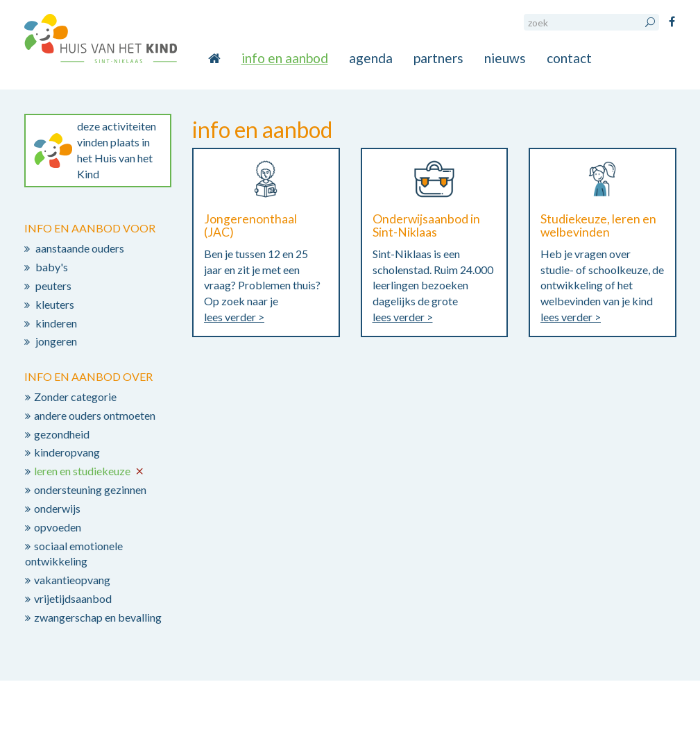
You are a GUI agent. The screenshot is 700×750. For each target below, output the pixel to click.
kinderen (56, 323)
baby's (52, 267)
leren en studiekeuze (82, 471)
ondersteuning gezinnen (90, 489)
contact (569, 58)
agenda (371, 58)
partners (438, 58)
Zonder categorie (75, 397)
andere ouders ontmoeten (95, 415)
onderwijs (57, 508)
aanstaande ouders (80, 248)
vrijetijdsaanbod (73, 598)
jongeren (56, 341)
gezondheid (62, 434)
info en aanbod (285, 58)
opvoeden (58, 527)
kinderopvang (67, 452)
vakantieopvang (72, 580)
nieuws (505, 58)
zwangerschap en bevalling (98, 617)
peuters (53, 285)
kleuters (55, 304)
